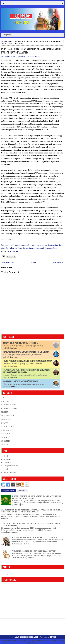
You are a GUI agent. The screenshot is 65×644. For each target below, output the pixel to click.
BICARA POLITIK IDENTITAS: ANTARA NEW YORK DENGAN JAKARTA (26, 352)
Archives (22, 491)
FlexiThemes (12, 640)
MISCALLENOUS (8, 416)
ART (3, 397)
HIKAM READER (31, 637)
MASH (53, 637)
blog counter (9, 575)
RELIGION (6, 434)
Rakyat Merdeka (11, 466)
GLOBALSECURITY (9, 408)
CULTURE (5, 401)
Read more (14, 348)
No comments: (34, 57)
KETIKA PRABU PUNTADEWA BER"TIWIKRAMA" (35, 537)
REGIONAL (6, 430)
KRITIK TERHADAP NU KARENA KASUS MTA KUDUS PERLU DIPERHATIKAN (37, 497)
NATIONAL (6, 419)
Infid (6, 469)
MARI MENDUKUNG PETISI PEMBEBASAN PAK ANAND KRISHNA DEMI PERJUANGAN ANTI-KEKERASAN (32, 511)
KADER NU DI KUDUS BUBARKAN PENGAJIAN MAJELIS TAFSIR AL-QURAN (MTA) (31, 525)
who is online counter (4, 575)
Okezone (8, 462)
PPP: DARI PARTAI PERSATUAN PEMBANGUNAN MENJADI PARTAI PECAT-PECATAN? (31, 51)
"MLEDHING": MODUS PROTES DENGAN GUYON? (34, 551)
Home (5, 41)
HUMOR (5, 412)
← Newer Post (8, 262)
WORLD (5, 445)
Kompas (7, 459)
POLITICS (5, 423)
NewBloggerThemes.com (39, 640)
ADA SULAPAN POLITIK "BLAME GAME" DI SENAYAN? (20, 381)
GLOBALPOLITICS (9, 405)
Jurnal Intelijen (10, 472)
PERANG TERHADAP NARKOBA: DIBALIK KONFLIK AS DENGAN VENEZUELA (27, 361)
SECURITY (6, 441)
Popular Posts (9, 491)
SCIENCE (5, 437)
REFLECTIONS (8, 426)
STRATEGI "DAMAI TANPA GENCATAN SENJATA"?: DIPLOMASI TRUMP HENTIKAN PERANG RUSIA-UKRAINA (27, 371)
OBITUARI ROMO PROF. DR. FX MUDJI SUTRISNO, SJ (20, 343)
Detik (6, 456)
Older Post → (57, 262)
